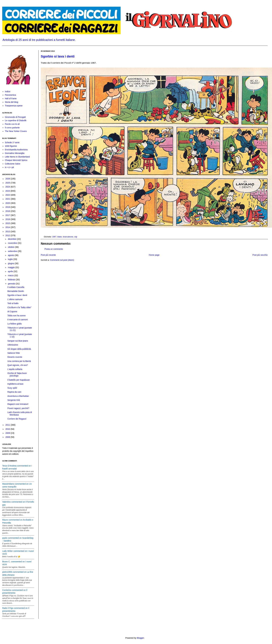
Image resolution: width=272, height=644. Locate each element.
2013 (8, 231)
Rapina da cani (14, 392)
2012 (8, 235)
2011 (8, 425)
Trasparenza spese (14, 106)
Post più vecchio (260, 255)
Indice (8, 92)
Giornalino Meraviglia (15, 153)
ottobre (11, 247)
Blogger (140, 638)
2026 (8, 179)
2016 (8, 219)
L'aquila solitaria (15, 369)
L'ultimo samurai (15, 299)
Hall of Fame (11, 98)
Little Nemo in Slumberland (17, 157)
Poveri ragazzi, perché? (18, 408)
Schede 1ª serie (12, 142)
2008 (8, 437)
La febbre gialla (15, 324)
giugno (11, 263)
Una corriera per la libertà (19, 361)
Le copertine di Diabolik (16, 120)
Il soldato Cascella (16, 287)
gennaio (12, 284)
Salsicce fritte (14, 353)
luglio (11, 259)
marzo (11, 275)
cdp (76, 237)
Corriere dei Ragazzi (17, 419)
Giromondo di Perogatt (15, 117)
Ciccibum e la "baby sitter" (19, 307)
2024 (8, 187)
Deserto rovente (15, 357)
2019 (8, 207)
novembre (13, 243)
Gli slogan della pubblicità (19, 349)
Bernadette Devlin (16, 291)
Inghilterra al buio (15, 384)
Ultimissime (13, 345)
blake (60, 237)
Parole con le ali (12, 124)
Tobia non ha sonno (16, 316)
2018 (8, 211)
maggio (12, 267)
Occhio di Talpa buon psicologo (17, 374)
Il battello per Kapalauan (19, 380)
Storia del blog (12, 102)
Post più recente (48, 255)
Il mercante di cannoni (18, 320)
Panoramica (10, 95)
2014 (8, 227)
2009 (8, 433)
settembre (13, 251)
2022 (8, 195)
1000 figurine (11, 146)
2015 (8, 223)
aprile (11, 271)
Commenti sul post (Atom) (62, 260)
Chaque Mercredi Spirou (16, 160)
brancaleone (68, 237)
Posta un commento (54, 249)
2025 (8, 183)
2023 (8, 191)
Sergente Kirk (14, 400)
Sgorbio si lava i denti (58, 56)
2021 (8, 199)
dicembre (12, 239)
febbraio (12, 280)
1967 (54, 237)
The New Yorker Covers (16, 131)
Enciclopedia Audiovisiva (16, 150)
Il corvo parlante (12, 128)
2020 (8, 203)
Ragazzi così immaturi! (18, 404)
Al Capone (12, 312)
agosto (11, 255)
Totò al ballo (13, 303)
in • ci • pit (9, 167)
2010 (8, 429)
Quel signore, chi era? (18, 365)
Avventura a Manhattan (18, 396)
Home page (154, 255)
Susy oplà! (12, 388)
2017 (8, 215)
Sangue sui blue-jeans (18, 341)
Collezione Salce (13, 164)
